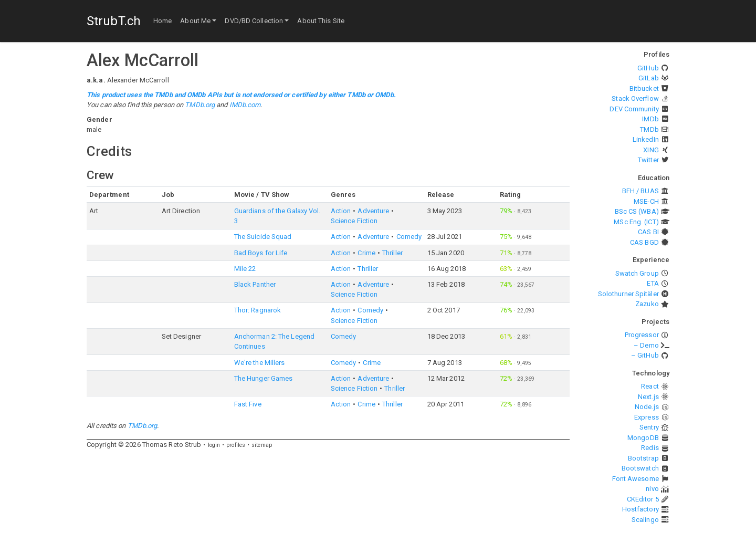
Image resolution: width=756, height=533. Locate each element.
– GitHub (645, 355)
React (650, 386)
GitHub (648, 68)
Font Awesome (636, 479)
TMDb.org (200, 105)
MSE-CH (646, 201)
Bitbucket (644, 88)
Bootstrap (643, 458)
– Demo (646, 345)
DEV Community (634, 109)
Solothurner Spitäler (628, 294)
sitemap (262, 445)
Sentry (649, 427)
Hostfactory (640, 509)
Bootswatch (640, 468)
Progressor (642, 335)
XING (651, 150)
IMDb (650, 119)
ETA (653, 283)
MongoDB (643, 438)
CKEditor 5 (643, 499)
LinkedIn (646, 139)
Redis (650, 448)
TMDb (649, 129)
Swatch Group (637, 273)
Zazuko (647, 304)
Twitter (648, 160)
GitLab (649, 78)
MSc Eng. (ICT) (636, 222)
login (214, 445)
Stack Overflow (635, 98)
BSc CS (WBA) (637, 211)
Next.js (648, 397)
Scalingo (645, 520)
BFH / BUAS (640, 191)
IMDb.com (245, 105)
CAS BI (648, 232)
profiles (236, 445)
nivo (652, 489)
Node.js (647, 407)
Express (647, 417)
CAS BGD (644, 242)
